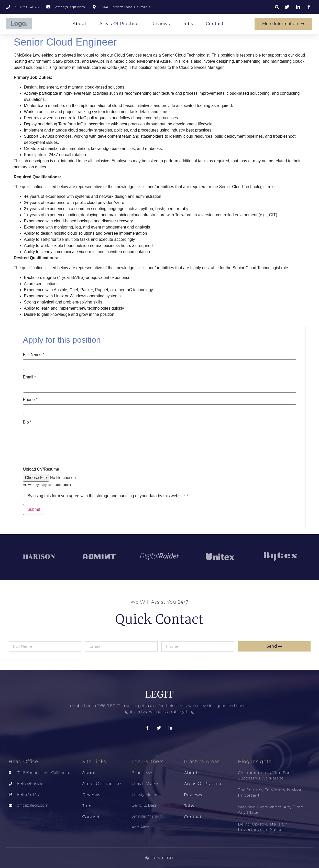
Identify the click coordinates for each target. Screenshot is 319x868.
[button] (277, 7)
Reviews (161, 24)
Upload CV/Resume (42, 469)
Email (30, 377)
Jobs (188, 24)
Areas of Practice (119, 24)
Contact (215, 24)
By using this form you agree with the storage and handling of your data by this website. (108, 496)
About (80, 24)
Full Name (34, 355)
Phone (30, 400)
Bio (27, 422)
